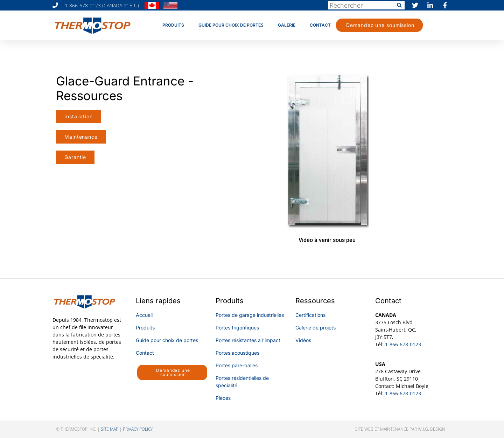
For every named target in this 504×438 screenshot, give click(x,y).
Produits (173, 25)
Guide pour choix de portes (231, 25)
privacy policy (138, 429)
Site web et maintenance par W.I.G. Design (400, 429)
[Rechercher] (399, 5)
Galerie (287, 25)
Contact (320, 25)
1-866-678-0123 (403, 344)
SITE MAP (110, 429)
